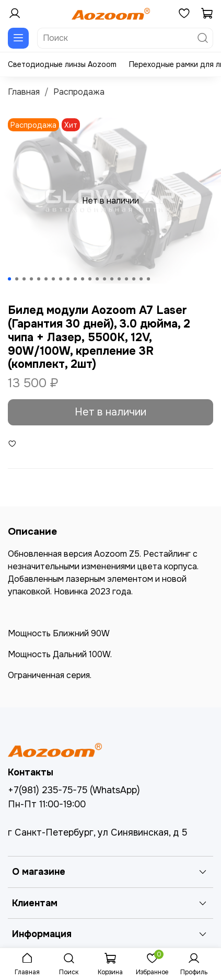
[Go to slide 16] (119, 279)
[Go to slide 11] (83, 279)
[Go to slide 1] (9, 279)
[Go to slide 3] (24, 279)
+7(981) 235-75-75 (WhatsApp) (74, 790)
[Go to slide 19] (141, 279)
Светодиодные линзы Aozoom (62, 64)
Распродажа (79, 92)
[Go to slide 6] (46, 279)
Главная (24, 92)
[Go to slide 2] (17, 279)
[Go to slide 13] (97, 279)
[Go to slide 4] (31, 279)
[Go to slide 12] (90, 279)
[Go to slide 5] (39, 279)
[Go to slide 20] (148, 279)
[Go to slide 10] (75, 279)
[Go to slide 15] (112, 279)
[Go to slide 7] (53, 279)
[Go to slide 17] (126, 279)
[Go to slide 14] (104, 279)
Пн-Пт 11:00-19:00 (47, 804)
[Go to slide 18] (134, 279)
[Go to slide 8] (61, 279)
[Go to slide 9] (68, 279)
